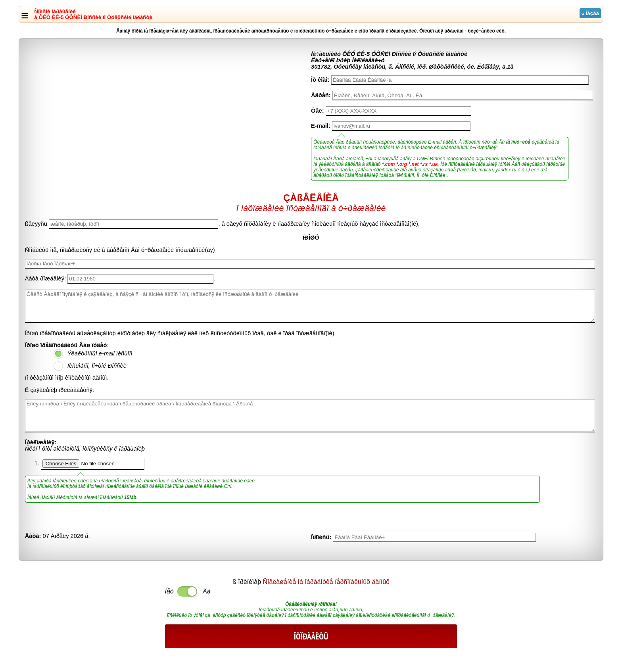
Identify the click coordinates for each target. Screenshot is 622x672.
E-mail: (321, 126)
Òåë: (318, 111)
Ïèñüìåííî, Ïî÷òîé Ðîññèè (97, 366)
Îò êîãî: (320, 80)
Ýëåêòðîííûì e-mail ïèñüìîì (100, 353)
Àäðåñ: (321, 95)
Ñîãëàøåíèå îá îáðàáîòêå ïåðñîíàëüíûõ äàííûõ (326, 582)
